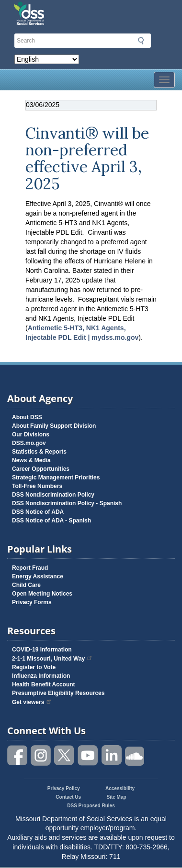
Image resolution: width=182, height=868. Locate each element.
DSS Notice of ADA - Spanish (51, 521)
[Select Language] (47, 59)
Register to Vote (34, 667)
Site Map (117, 797)
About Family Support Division (54, 426)
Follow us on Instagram (41, 755)
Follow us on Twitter (65, 755)
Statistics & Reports (39, 452)
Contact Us (68, 797)
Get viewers (32, 702)
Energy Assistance (38, 576)
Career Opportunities (41, 469)
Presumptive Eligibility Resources (58, 693)
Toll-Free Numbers (37, 486)
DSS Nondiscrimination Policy (53, 495)
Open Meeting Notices (42, 594)
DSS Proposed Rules (91, 806)
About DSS (27, 417)
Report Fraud (30, 568)
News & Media (31, 460)
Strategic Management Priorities (56, 477)
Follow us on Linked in (112, 755)
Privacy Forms (32, 602)
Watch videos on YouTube (88, 755)
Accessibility (120, 788)
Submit (141, 41)
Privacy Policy (64, 788)
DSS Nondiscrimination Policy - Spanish (67, 503)
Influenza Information (41, 676)
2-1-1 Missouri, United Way (52, 659)
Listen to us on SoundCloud (135, 755)
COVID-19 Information (42, 650)
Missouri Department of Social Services (68, 11)
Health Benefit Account (44, 684)
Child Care (26, 585)
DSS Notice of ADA (38, 512)
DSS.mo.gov (29, 443)
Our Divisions (31, 434)
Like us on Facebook (18, 755)
